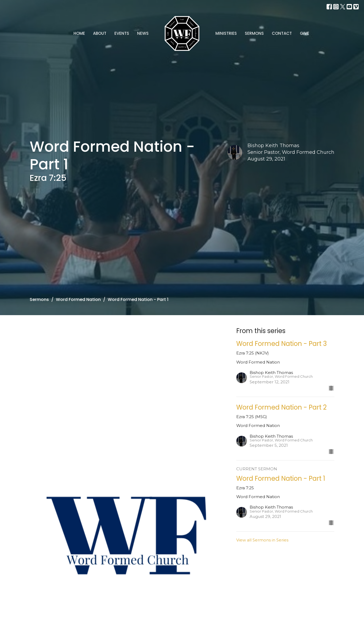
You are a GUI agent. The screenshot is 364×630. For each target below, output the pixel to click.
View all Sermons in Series (262, 540)
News (143, 33)
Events (122, 33)
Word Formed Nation (78, 299)
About (100, 33)
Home (79, 33)
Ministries (226, 33)
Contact (282, 33)
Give (305, 33)
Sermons (254, 33)
